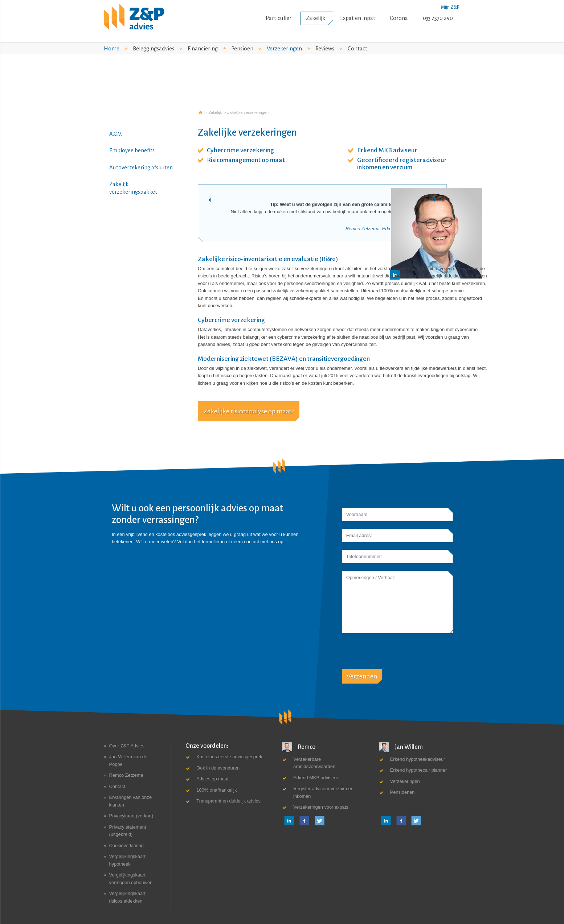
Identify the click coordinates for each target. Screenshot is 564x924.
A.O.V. (116, 134)
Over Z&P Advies (127, 746)
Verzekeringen (284, 49)
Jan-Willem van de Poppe (128, 760)
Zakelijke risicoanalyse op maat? (249, 411)
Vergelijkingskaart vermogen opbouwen (131, 878)
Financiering (203, 49)
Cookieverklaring (126, 845)
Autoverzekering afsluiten (141, 168)
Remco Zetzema (126, 775)
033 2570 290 (438, 18)
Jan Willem (401, 747)
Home (112, 49)
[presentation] (397, 655)
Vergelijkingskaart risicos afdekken (127, 897)
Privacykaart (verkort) (131, 816)
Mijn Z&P (450, 7)
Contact (357, 49)
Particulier (279, 18)
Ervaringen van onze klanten (130, 801)
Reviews (325, 49)
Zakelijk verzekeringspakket (133, 188)
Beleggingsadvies (154, 49)
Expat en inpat (358, 18)
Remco (299, 747)
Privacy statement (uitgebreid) (128, 831)
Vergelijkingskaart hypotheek (127, 860)
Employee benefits (132, 150)
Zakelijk (316, 18)
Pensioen (242, 49)
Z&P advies (201, 112)
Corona (399, 18)
